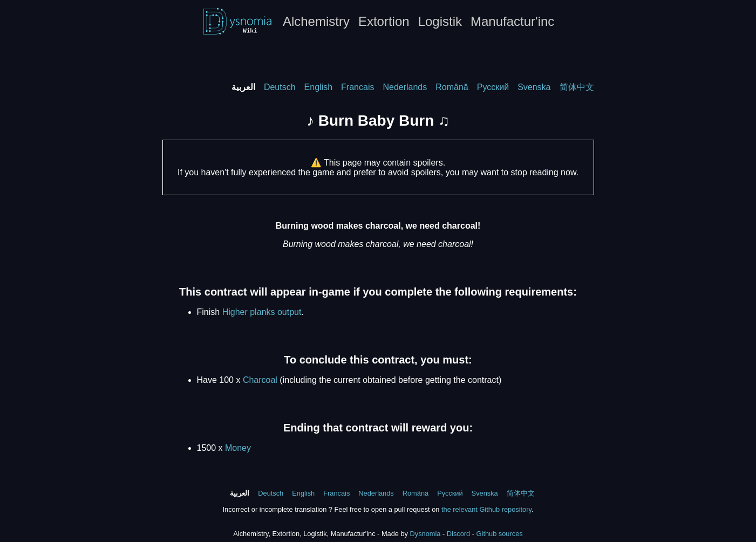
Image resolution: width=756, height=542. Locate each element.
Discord (458, 534)
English (318, 87)
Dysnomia (425, 534)
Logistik (440, 21)
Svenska (534, 87)
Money (238, 448)
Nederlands (405, 87)
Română (452, 87)
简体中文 (577, 87)
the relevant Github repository (486, 509)
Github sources (500, 534)
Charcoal (260, 380)
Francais (357, 87)
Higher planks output (262, 312)
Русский (493, 87)
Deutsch (280, 87)
